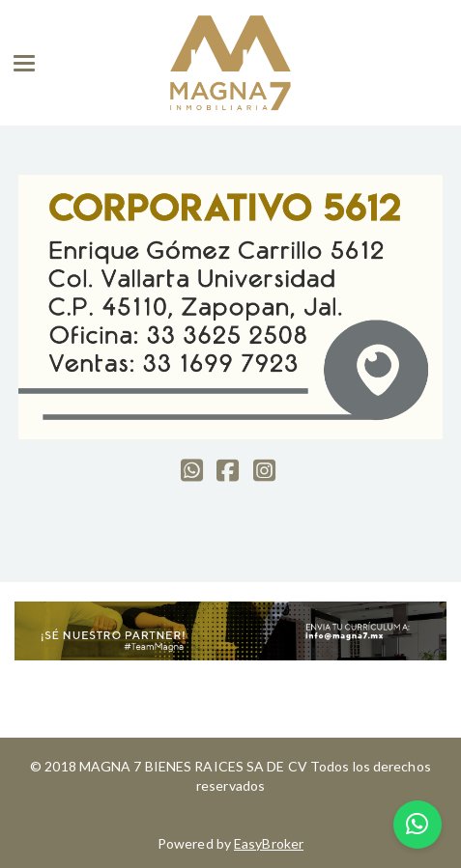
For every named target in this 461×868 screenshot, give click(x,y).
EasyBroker (269, 843)
